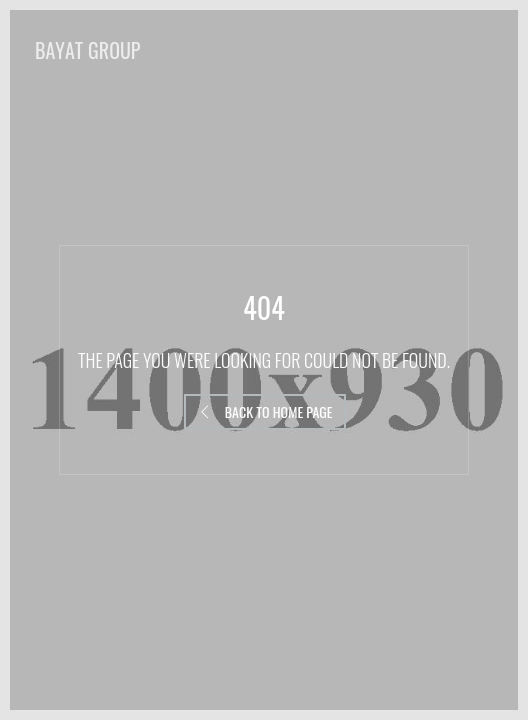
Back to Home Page (265, 411)
